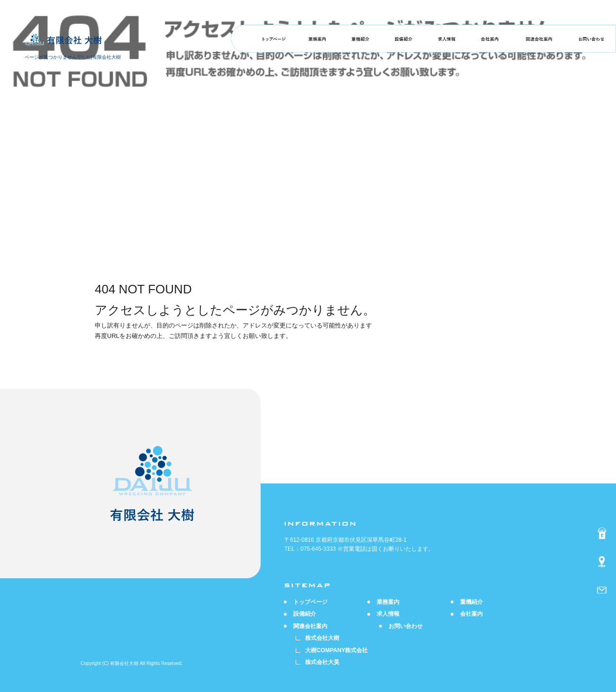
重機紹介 (360, 39)
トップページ (274, 39)
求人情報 (447, 39)
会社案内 (490, 39)
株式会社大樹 (322, 638)
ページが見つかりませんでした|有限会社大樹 (73, 57)
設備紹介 (403, 39)
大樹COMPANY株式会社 (336, 650)
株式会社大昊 (322, 662)
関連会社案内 (539, 39)
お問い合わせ (591, 39)
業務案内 (317, 39)
